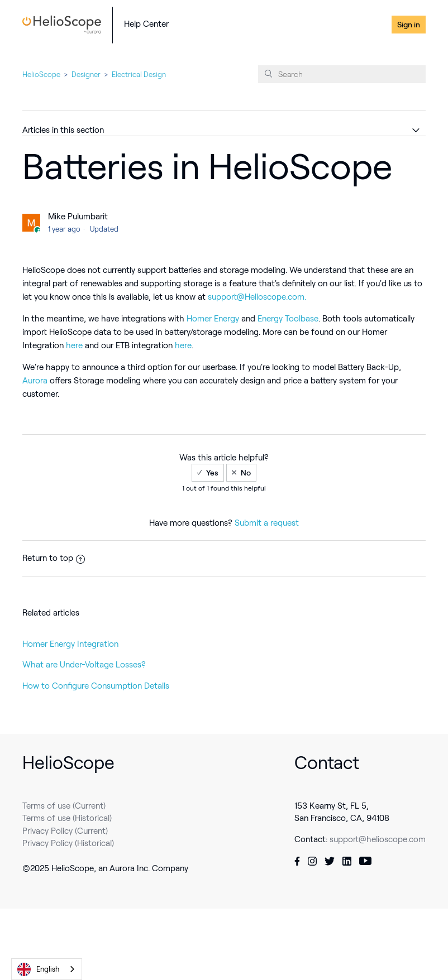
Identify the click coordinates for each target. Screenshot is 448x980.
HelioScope (41, 75)
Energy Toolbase (288, 319)
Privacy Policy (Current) (65, 831)
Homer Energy (214, 319)
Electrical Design (139, 75)
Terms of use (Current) (64, 806)
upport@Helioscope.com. (259, 297)
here (75, 345)
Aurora (36, 381)
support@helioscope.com (378, 839)
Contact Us (365, 25)
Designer (86, 75)
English (38, 969)
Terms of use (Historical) (67, 818)
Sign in (409, 25)
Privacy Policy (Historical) (68, 843)
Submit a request (267, 523)
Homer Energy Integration (70, 644)
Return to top (54, 558)
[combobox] (47, 969)
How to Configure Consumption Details (96, 686)
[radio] (208, 473)
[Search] (342, 74)
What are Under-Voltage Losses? (84, 665)
